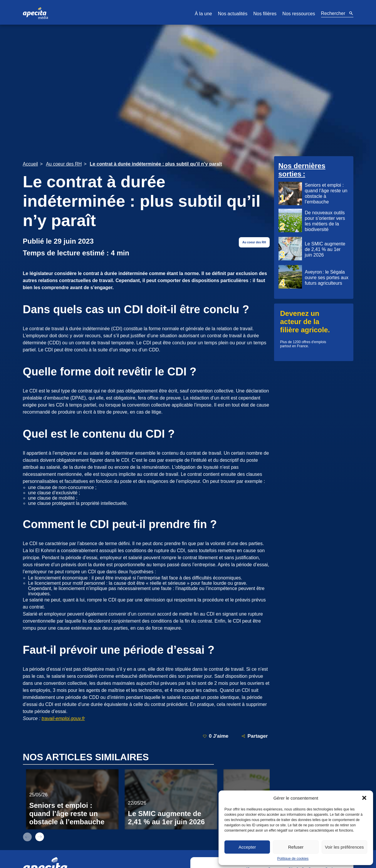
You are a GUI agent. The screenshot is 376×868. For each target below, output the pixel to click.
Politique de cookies (293, 859)
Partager (255, 736)
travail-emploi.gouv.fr (63, 718)
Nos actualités (233, 14)
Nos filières (265, 14)
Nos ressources (299, 14)
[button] (364, 798)
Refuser (296, 847)
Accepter (247, 847)
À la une (203, 14)
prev (27, 837)
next (40, 837)
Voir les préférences (344, 847)
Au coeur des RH (254, 242)
